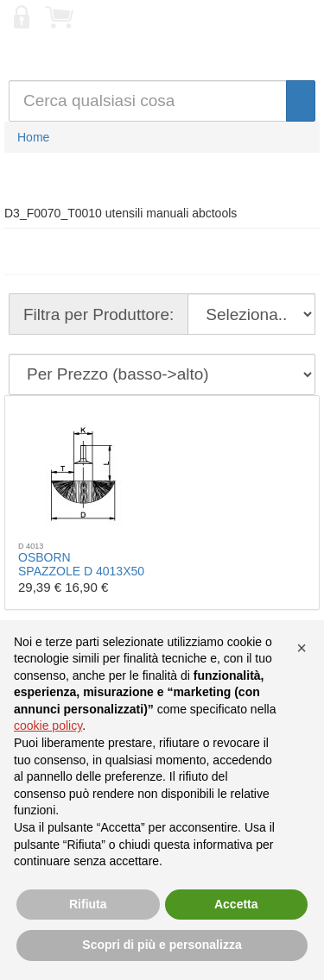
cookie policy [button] (48, 726)
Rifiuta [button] (88, 904)
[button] (302, 648)
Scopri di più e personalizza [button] (162, 945)
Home (33, 137)
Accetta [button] (236, 904)
